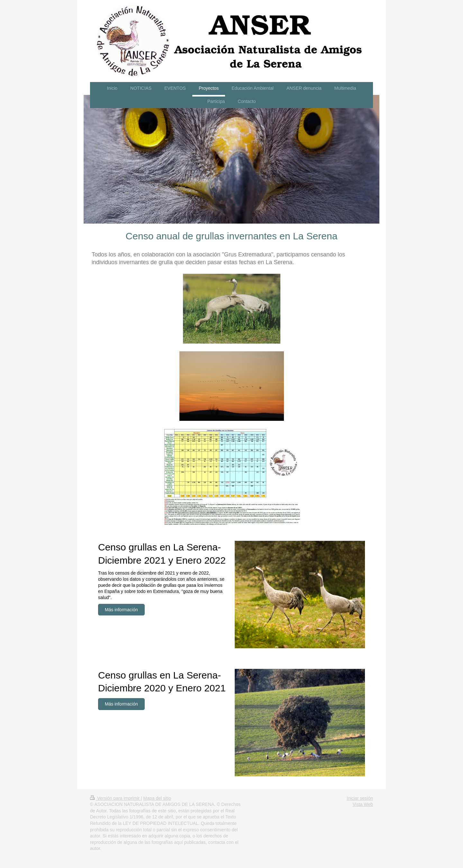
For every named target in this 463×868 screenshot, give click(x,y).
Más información (121, 610)
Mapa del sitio (157, 798)
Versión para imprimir (115, 798)
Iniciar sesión (360, 798)
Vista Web (363, 804)
